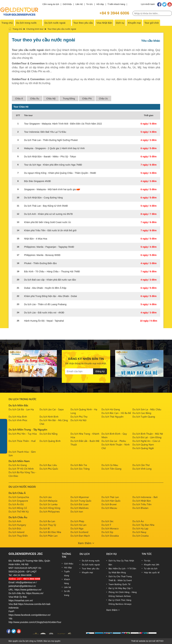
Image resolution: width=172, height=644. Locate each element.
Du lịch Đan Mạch (80, 536)
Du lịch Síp (107, 532)
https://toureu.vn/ (35, 593)
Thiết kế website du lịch (142, 641)
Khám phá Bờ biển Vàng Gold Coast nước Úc (48, 222)
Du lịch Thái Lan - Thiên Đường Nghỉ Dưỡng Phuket (51, 140)
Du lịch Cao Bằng (142, 413)
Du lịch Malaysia (48, 501)
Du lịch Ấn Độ (16, 504)
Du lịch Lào (46, 497)
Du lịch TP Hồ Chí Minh (21, 469)
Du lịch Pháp (77, 521)
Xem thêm (86, 543)
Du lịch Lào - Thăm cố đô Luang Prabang (45, 304)
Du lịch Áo (138, 521)
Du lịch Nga (77, 528)
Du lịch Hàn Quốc (111, 501)
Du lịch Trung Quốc (81, 501)
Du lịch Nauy (139, 532)
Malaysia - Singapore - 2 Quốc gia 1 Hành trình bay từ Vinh (54, 148)
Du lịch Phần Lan (49, 536)
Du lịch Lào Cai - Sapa (52, 409)
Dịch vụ (120, 23)
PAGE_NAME (26, 11)
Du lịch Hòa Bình (18, 417)
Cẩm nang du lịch (51, 4)
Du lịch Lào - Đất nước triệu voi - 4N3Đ (44, 313)
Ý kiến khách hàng (116, 4)
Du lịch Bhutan (140, 508)
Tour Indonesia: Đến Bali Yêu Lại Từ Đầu (45, 132)
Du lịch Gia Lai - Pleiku (114, 441)
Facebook (159, 4)
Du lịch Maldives (79, 508)
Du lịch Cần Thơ (141, 465)
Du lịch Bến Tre (79, 465)
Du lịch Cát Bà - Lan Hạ (21, 409)
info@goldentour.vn (26, 582)
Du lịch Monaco (110, 528)
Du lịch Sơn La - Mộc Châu (147, 409)
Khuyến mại (134, 23)
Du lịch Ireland (16, 532)
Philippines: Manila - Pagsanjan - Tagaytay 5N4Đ (49, 247)
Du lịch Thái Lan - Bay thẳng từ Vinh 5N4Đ (46, 206)
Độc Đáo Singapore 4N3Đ (37, 181)
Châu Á (19, 99)
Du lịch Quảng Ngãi (143, 448)
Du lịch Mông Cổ (18, 508)
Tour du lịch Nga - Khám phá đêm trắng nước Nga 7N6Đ (53, 165)
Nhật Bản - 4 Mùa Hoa (36, 239)
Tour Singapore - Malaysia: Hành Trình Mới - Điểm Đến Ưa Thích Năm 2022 (63, 124)
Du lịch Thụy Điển (18, 536)
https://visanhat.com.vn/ (21, 600)
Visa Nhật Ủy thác (18, 597)
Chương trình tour (35, 29)
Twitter (164, 4)
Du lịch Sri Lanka (49, 504)
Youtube (170, 4)
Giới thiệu (67, 4)
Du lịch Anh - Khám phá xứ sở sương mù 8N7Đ (48, 214)
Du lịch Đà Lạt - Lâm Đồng (147, 437)
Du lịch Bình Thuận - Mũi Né (148, 434)
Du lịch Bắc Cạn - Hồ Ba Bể (116, 413)
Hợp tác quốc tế (152, 572)
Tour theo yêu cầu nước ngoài (62, 29)
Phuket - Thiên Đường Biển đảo (40, 263)
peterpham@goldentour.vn (22, 586)
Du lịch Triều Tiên (142, 504)
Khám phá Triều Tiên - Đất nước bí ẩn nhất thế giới (50, 230)
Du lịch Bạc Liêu (48, 465)
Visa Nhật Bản (104, 23)
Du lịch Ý (106, 525)
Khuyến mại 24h (152, 564)
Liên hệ (79, 4)
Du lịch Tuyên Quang (144, 417)
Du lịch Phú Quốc (49, 469)
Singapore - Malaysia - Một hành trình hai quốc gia (52, 189)
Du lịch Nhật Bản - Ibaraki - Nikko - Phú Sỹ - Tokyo (50, 157)
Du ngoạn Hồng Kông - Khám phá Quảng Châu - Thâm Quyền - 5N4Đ (60, 173)
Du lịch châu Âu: (17, 593)
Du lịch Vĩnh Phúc (18, 420)
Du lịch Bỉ (45, 528)
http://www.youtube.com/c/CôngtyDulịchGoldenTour (35, 622)
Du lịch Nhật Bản (142, 501)
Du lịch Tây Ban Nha (143, 525)
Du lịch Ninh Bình (49, 417)
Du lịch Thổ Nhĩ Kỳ (19, 511)
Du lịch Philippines (50, 511)
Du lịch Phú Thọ (79, 417)
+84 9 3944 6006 (114, 13)
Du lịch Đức (15, 528)
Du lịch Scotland (79, 532)
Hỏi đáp (100, 4)
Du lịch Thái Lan (110, 497)
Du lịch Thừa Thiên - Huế (22, 441)
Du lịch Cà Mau (110, 465)
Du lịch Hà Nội (79, 420)
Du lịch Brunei (109, 504)
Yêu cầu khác (151, 41)
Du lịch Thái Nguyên (112, 417)
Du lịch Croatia (141, 536)
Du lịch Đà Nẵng (49, 434)
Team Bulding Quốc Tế (119, 584)
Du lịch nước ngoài (55, 23)
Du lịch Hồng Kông (50, 508)
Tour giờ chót (152, 23)
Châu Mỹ (51, 99)
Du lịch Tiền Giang (111, 469)
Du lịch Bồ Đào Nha (50, 532)
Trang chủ (7, 23)
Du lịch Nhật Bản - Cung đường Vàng (43, 198)
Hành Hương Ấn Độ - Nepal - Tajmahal (44, 321)
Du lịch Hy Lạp (140, 528)
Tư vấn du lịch (151, 568)
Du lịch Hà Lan (78, 525)
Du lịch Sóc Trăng (80, 469)
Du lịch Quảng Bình (50, 441)
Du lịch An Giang (18, 465)
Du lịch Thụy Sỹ (48, 525)
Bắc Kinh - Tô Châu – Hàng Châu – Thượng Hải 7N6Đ (52, 271)
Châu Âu (35, 99)
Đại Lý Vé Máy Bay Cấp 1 (121, 588)
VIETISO (160, 641)
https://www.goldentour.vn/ (28, 590)
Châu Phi (87, 99)
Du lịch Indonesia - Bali (145, 497)
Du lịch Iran (77, 511)
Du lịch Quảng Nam (143, 444)
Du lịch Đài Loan (79, 504)
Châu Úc (103, 99)
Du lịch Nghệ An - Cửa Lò (146, 441)
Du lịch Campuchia (19, 497)
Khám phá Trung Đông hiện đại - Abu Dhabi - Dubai (50, 296)
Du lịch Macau (109, 508)
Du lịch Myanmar (80, 497)
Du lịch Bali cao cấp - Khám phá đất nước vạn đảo (50, 280)
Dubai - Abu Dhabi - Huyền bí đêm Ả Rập (45, 288)
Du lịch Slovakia (110, 536)
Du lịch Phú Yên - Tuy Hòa (23, 434)
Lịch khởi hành (148, 4)
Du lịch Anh (15, 521)
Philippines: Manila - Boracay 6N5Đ (42, 255)
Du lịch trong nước (27, 23)
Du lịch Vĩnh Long (142, 469)
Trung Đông (69, 99)
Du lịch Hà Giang (111, 409)
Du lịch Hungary (17, 525)
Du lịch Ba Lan (47, 521)
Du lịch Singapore (18, 501)
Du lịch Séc (107, 521)
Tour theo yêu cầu (83, 23)
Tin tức (89, 4)
